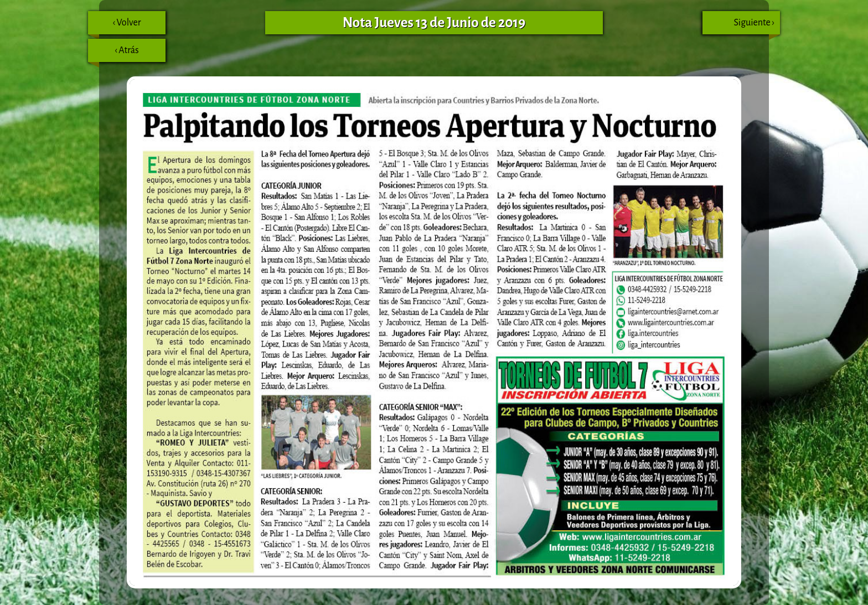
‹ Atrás (113, 54)
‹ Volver (115, 26)
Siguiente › (757, 26)
